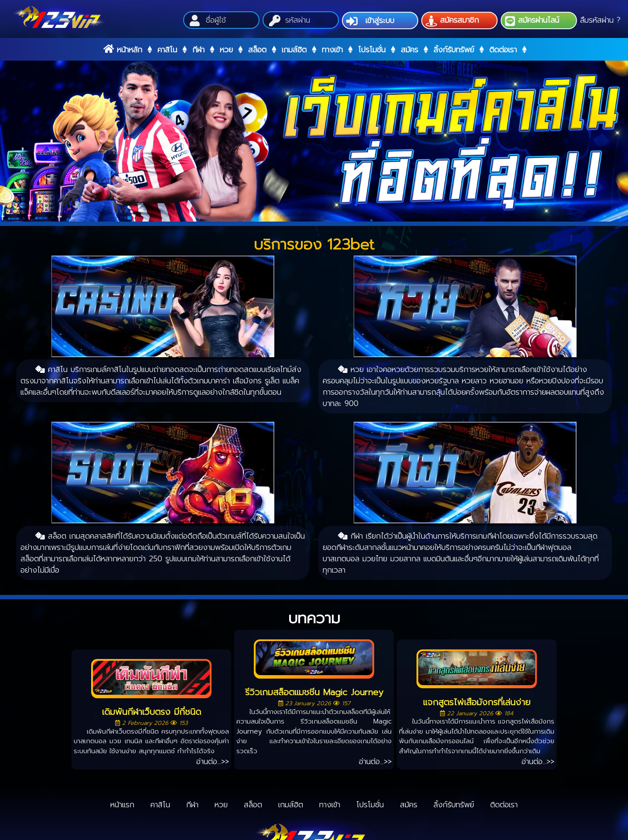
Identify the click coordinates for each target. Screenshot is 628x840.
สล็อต (257, 50)
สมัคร (410, 50)
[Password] (301, 20)
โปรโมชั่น (372, 50)
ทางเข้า (332, 50)
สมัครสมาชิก (459, 20)
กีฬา (198, 50)
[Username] (221, 20)
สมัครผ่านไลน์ (539, 20)
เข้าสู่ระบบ (380, 20)
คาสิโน (167, 50)
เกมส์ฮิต (294, 50)
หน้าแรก (122, 805)
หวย (226, 50)
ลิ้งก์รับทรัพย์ (454, 50)
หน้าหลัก (124, 50)
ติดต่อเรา (503, 50)
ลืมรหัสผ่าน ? (600, 20)
